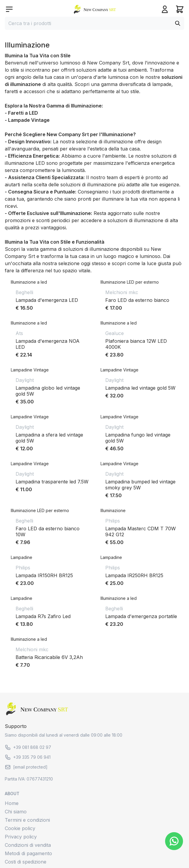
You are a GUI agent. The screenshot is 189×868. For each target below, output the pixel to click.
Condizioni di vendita (28, 845)
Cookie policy (20, 828)
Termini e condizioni (27, 820)
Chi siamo (16, 812)
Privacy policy (21, 837)
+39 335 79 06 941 (28, 757)
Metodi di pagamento (28, 853)
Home (12, 803)
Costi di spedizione (26, 862)
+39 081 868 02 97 (28, 747)
